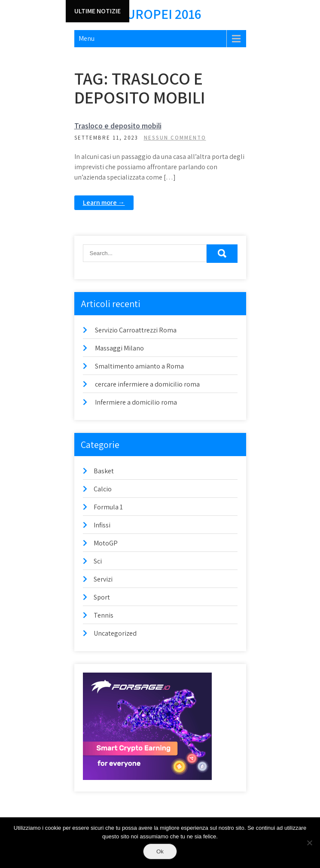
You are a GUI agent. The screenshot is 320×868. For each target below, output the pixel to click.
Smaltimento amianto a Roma (139, 366)
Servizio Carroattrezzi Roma (136, 330)
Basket (104, 471)
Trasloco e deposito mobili (118, 126)
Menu (87, 38)
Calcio (103, 489)
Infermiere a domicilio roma (136, 402)
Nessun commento (175, 138)
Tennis (104, 615)
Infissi (102, 525)
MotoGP (106, 543)
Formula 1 (108, 507)
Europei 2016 (160, 14)
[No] (309, 843)
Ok (160, 851)
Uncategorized (115, 633)
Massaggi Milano (119, 348)
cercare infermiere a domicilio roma (147, 384)
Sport (102, 597)
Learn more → (104, 203)
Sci (98, 561)
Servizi (103, 579)
